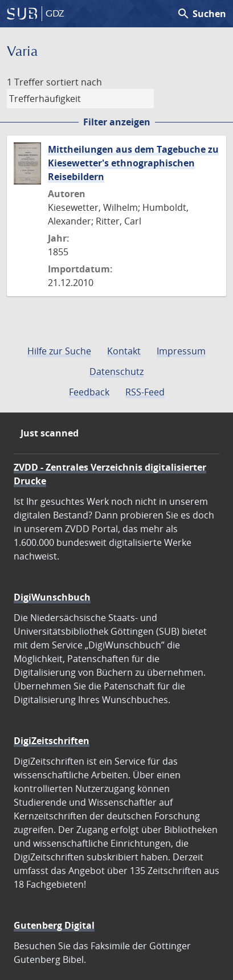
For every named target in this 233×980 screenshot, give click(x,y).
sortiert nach (74, 82)
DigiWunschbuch (52, 597)
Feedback (89, 392)
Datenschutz (116, 371)
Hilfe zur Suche (59, 351)
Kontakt (124, 351)
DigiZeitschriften (52, 741)
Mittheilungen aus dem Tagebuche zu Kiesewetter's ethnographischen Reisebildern (133, 163)
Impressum (181, 351)
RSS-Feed (145, 392)
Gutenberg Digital (54, 925)
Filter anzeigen (117, 122)
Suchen (201, 14)
